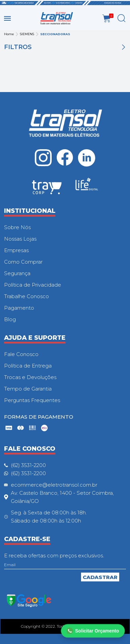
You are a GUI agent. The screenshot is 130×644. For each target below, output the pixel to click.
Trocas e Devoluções (30, 377)
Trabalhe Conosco (27, 296)
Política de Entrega (28, 366)
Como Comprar (23, 262)
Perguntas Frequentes (32, 400)
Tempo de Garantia (28, 389)
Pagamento (19, 308)
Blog (10, 319)
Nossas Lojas (20, 239)
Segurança (17, 273)
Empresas (16, 250)
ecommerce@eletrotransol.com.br (54, 485)
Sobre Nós (17, 227)
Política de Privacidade (33, 285)
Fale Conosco (21, 354)
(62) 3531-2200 (28, 465)
